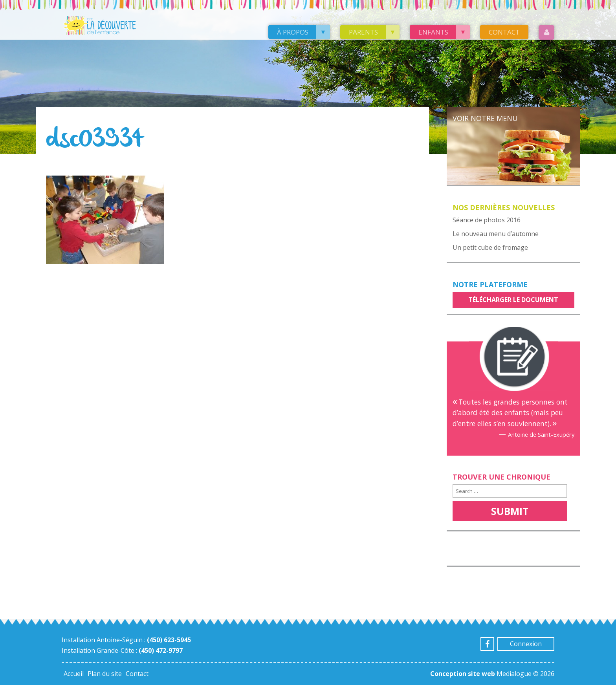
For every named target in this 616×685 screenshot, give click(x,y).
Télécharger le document (513, 300)
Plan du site (105, 674)
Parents (363, 32)
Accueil (74, 674)
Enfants (433, 32)
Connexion (526, 644)
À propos (293, 32)
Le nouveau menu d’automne (496, 234)
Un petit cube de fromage (490, 247)
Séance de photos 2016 (487, 220)
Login (546, 32)
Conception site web (463, 674)
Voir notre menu (485, 118)
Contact (504, 32)
